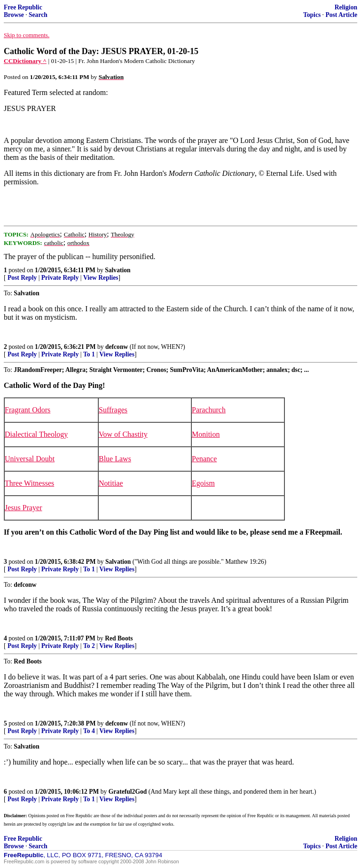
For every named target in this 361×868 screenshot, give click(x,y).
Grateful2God (128, 792)
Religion (346, 7)
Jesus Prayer (24, 508)
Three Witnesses (29, 483)
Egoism (203, 483)
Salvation (118, 270)
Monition (206, 434)
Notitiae (111, 483)
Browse (14, 15)
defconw (117, 347)
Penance (204, 459)
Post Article (341, 15)
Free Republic (23, 7)
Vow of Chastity (123, 434)
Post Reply (22, 278)
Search (38, 15)
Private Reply (60, 278)
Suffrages (113, 410)
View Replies (101, 278)
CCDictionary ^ (25, 61)
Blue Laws (115, 459)
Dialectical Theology (36, 434)
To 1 (89, 354)
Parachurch (209, 410)
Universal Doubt (30, 459)
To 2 (89, 646)
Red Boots (119, 638)
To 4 (89, 731)
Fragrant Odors (27, 410)
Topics (312, 15)
